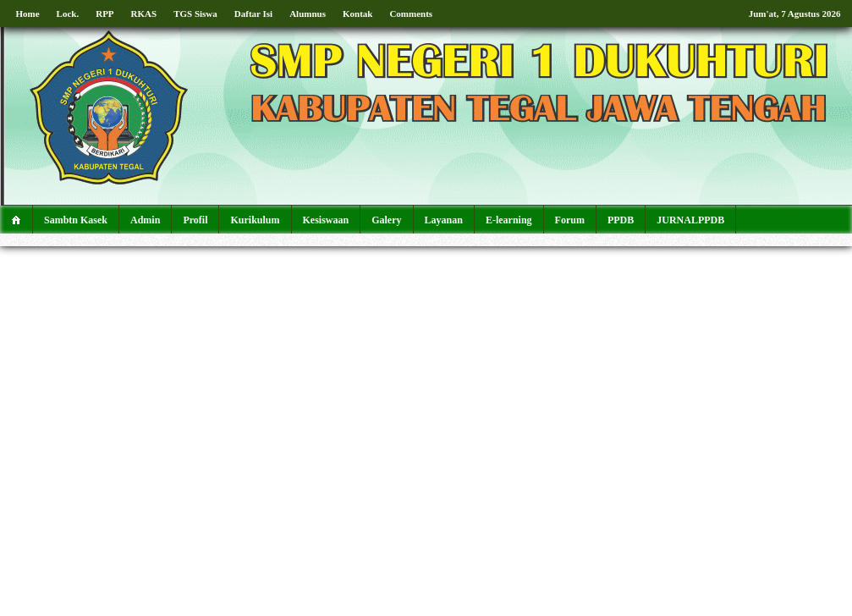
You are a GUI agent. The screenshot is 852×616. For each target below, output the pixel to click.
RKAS (144, 14)
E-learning (509, 220)
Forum (570, 220)
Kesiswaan (326, 220)
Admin (145, 220)
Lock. (68, 14)
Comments (411, 14)
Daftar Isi (253, 14)
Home (28, 14)
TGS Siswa (195, 14)
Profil (195, 220)
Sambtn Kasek (76, 220)
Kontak (357, 14)
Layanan (444, 220)
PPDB (621, 220)
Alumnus (308, 14)
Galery (386, 220)
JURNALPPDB (690, 220)
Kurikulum (255, 220)
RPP (104, 14)
